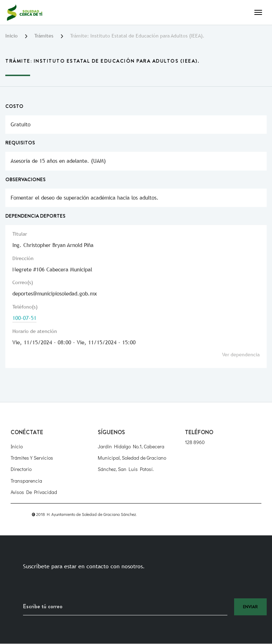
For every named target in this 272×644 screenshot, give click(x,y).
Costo (14, 106)
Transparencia (26, 481)
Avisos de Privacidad (34, 492)
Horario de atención (35, 331)
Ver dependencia (241, 355)
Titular (20, 234)
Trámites (44, 36)
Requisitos (20, 143)
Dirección (23, 258)
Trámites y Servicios (32, 458)
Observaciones (25, 179)
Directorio (21, 469)
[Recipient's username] (125, 607)
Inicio (12, 36)
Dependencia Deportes (35, 216)
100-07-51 (24, 318)
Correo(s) (23, 282)
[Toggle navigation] (258, 12)
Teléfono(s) (25, 307)
